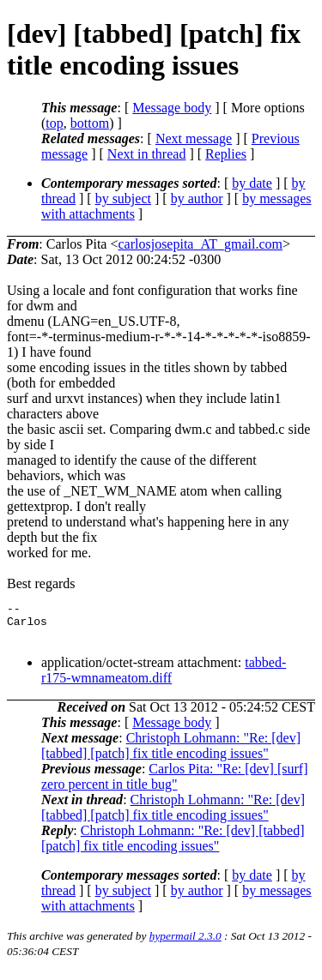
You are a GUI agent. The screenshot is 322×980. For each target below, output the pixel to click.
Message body (172, 108)
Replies (226, 154)
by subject (123, 198)
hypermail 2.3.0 (185, 944)
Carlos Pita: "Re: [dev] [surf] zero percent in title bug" (174, 784)
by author (197, 198)
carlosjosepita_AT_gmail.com (200, 244)
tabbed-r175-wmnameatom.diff (164, 678)
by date (252, 183)
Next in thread (147, 154)
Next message (194, 138)
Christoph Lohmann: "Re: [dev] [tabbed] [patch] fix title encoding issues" (171, 753)
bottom (90, 123)
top (54, 123)
